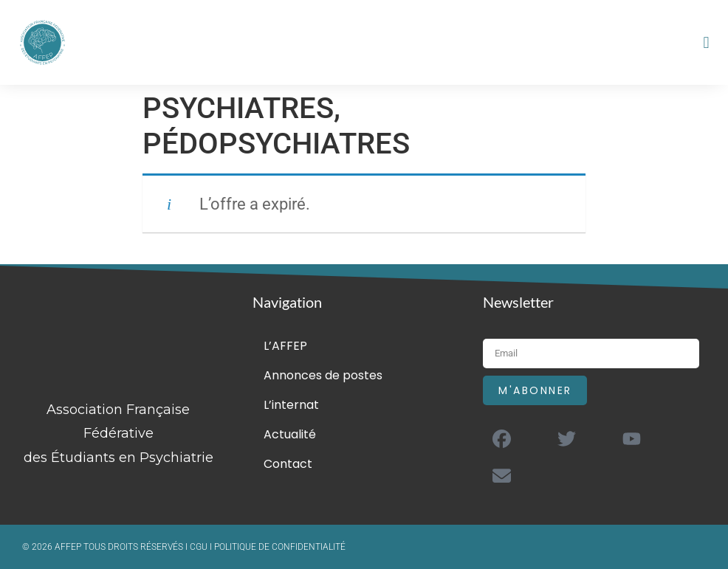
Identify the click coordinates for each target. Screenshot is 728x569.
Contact (288, 464)
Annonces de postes (323, 375)
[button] (706, 42)
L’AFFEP (285, 346)
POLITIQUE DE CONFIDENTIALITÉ (280, 547)
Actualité (290, 434)
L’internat (291, 405)
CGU (200, 547)
